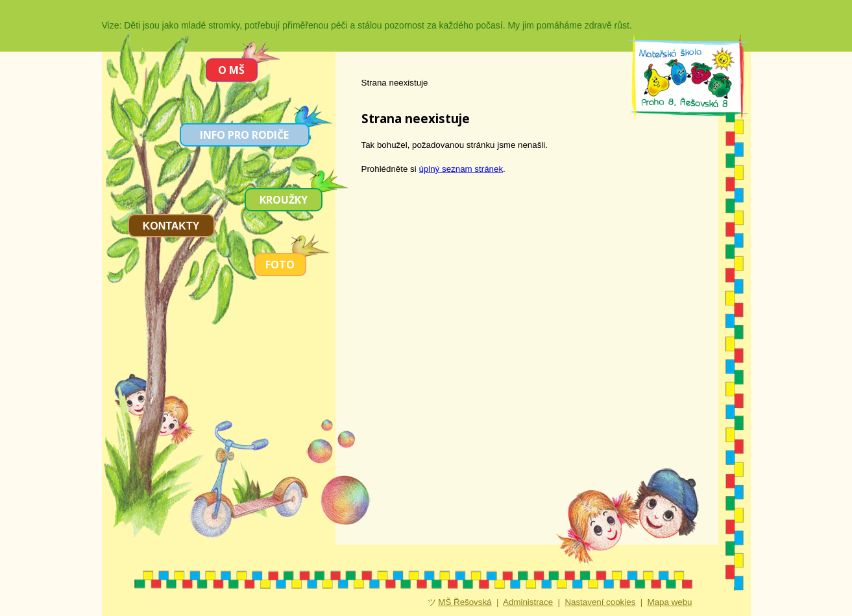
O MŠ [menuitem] (231, 70)
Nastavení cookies (600, 602)
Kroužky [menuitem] (284, 200)
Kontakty (171, 226)
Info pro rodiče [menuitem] (244, 135)
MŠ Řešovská (465, 602)
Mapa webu (670, 602)
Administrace (528, 602)
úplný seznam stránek (461, 169)
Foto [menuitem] (280, 265)
